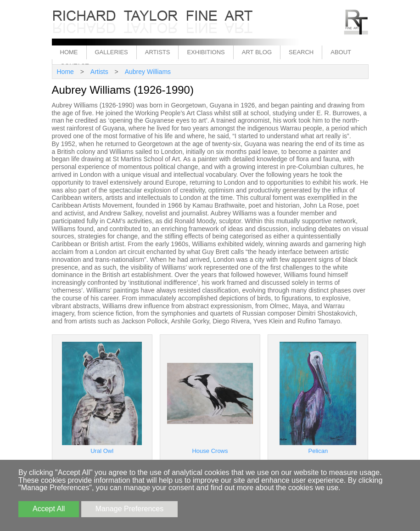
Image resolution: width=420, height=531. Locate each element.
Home (69, 52)
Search (301, 52)
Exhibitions (206, 52)
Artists (158, 52)
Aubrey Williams (148, 72)
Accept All (49, 509)
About (341, 52)
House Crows (210, 451)
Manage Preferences (130, 509)
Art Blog (257, 52)
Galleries (112, 52)
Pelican (318, 451)
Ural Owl (102, 451)
